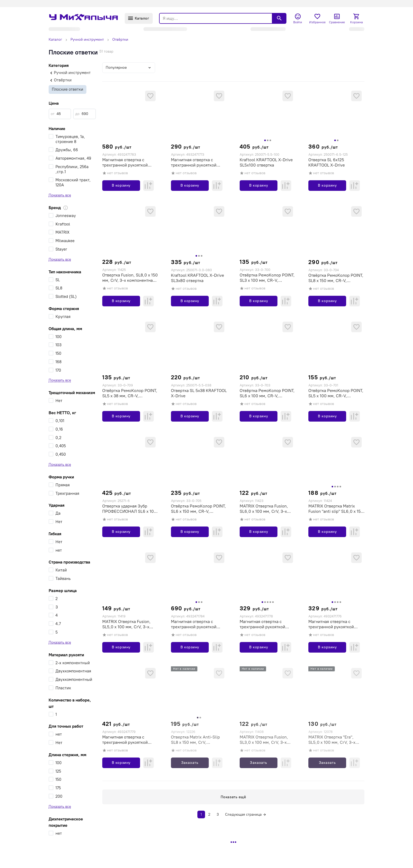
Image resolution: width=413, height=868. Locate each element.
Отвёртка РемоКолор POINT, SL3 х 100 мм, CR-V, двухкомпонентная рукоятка (267, 278)
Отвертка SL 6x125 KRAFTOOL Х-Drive (327, 162)
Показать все (60, 195)
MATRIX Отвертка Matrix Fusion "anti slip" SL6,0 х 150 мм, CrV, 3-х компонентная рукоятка (336, 509)
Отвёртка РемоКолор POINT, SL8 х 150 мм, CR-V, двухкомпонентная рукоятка (336, 278)
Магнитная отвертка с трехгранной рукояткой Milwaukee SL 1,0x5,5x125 (127, 740)
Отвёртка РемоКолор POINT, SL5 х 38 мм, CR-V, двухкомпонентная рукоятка (130, 393)
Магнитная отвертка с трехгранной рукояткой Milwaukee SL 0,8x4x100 (263, 624)
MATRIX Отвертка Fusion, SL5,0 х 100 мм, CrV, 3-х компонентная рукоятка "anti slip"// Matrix (130, 624)
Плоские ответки (68, 89)
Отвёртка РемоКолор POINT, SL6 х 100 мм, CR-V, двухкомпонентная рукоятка (267, 393)
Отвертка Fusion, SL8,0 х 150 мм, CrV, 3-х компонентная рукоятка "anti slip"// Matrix (130, 278)
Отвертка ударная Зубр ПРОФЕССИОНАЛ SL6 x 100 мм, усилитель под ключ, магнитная (129, 509)
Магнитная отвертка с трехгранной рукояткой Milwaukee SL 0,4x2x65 (194, 163)
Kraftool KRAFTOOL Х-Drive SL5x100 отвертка (266, 162)
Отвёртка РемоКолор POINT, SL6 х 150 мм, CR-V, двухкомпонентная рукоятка (198, 509)
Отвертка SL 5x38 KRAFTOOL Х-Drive (199, 393)
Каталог (55, 40)
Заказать (190, 763)
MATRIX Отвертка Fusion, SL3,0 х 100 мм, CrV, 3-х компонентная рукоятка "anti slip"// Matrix (268, 740)
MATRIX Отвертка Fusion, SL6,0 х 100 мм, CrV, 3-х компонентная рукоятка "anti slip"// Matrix (268, 509)
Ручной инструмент (87, 40)
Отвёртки (120, 40)
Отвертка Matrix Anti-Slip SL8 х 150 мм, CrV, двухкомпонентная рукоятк (197, 740)
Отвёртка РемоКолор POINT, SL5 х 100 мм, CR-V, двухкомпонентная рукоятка (336, 393)
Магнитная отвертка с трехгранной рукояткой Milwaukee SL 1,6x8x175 (125, 163)
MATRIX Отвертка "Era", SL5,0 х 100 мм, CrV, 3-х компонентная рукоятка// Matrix (333, 740)
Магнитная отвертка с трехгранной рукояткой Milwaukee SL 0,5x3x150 (332, 624)
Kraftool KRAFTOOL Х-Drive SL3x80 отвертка (198, 278)
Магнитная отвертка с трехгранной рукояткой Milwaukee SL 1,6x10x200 (195, 624)
